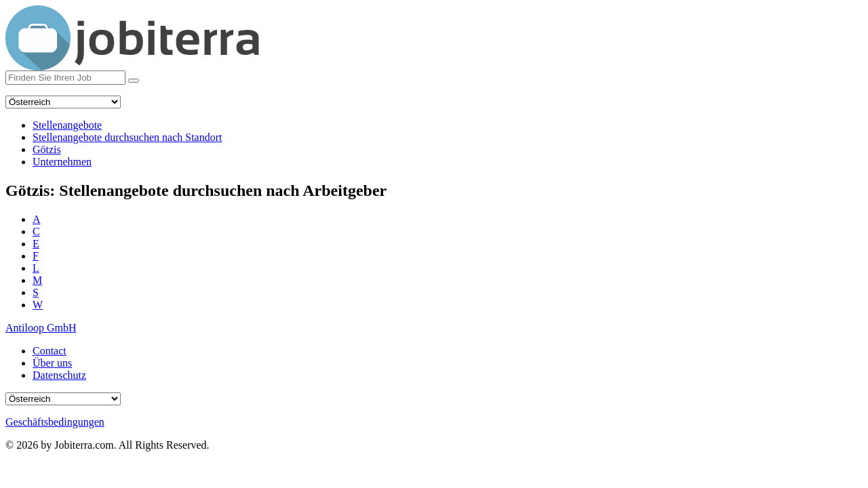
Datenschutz (59, 375)
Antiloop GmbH (41, 328)
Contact (50, 351)
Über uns (52, 363)
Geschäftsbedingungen (55, 422)
